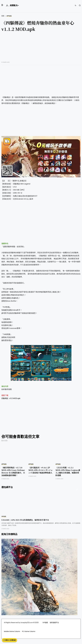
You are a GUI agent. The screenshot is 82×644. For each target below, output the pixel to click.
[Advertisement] (41, 48)
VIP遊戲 (4, 516)
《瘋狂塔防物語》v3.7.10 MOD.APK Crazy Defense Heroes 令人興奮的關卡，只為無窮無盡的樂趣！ (13, 471)
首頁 (3, 16)
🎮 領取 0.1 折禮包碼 (9, 640)
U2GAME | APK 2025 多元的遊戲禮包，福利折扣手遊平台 (25, 520)
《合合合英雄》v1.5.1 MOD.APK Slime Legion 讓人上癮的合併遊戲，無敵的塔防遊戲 (68, 471)
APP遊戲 (9, 16)
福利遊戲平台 (54, 623)
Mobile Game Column (12, 631)
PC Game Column (29, 631)
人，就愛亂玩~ (12, 5)
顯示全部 (4, 441)
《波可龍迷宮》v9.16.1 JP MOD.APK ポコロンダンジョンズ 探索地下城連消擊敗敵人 (40, 470)
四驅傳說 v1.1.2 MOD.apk (11, 398)
